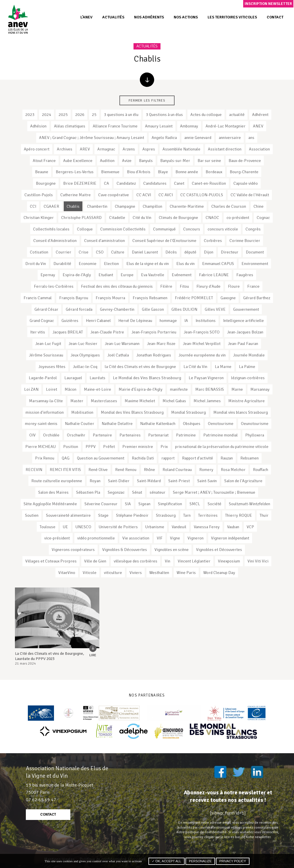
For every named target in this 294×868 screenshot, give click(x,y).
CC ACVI (144, 195)
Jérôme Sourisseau (46, 355)
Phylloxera (255, 435)
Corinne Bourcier (245, 241)
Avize (127, 161)
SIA (128, 504)
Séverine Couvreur (101, 504)
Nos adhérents (149, 17)
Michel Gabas (174, 401)
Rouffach (261, 470)
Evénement (182, 275)
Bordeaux (214, 172)
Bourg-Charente (244, 172)
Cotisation (39, 252)
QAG (66, 458)
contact (48, 814)
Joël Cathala (118, 355)
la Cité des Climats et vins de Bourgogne (140, 367)
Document (255, 252)
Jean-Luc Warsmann (122, 344)
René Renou (126, 470)
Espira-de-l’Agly (77, 275)
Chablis (73, 206)
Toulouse (48, 527)
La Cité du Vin (195, 367)
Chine (259, 206)
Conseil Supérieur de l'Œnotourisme (164, 241)
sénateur (157, 492)
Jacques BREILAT (68, 332)
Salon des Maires (53, 492)
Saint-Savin (207, 481)
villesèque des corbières (136, 561)
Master (77, 401)
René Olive (98, 470)
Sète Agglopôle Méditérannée (50, 504)
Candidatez (126, 183)
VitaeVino (67, 573)
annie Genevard (198, 138)
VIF (160, 538)
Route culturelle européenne (57, 481)
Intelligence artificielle (243, 321)
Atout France (44, 161)
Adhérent (260, 115)
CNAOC (212, 218)
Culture (118, 252)
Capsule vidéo (246, 183)
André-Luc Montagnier (226, 126)
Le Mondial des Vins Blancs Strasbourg (147, 378)
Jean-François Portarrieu (154, 332)
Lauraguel (73, 378)
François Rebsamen (150, 298)
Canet (179, 183)
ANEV (258, 126)
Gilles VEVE (215, 309)
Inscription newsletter (268, 4)
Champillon (152, 206)
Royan (95, 481)
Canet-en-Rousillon (209, 183)
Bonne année (187, 172)
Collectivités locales (51, 229)
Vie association (136, 538)
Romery (206, 470)
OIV (32, 435)
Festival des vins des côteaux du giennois (117, 286)
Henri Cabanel (98, 321)
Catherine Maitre (76, 195)
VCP (250, 527)
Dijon (209, 252)
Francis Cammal (38, 298)
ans (251, 138)
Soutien (32, 515)
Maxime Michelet (140, 401)
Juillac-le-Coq (85, 367)
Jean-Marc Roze (161, 344)
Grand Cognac (42, 321)
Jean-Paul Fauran (243, 344)
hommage (168, 321)
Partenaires (130, 435)
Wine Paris (186, 573)
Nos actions (186, 17)
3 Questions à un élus (164, 115)
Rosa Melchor (233, 470)
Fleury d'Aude (208, 286)
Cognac (263, 218)
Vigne (175, 538)
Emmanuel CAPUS (218, 264)
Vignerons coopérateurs (73, 550)
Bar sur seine (209, 161)
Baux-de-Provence (245, 161)
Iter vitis (38, 332)
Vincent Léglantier (194, 561)
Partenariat (158, 435)
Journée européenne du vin (202, 355)
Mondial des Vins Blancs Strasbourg (132, 412)
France (253, 286)
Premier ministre (138, 447)
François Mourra (110, 298)
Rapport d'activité (198, 458)
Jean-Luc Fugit (48, 344)
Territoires (208, 515)
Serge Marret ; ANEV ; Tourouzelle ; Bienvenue (214, 492)
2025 (63, 115)
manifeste (179, 389)
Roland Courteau (177, 470)
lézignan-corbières (248, 378)
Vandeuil (179, 527)
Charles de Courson (229, 206)
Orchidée (51, 435)
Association (259, 149)
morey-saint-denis (41, 423)
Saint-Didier (119, 481)
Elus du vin (185, 264)
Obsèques (192, 423)
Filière (166, 286)
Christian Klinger (39, 218)
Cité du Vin (142, 218)
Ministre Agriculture (246, 401)
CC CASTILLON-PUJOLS (202, 195)
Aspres (149, 149)
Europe (127, 275)
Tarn (187, 515)
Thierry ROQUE (239, 515)
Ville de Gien (95, 561)
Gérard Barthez (257, 298)
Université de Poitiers (118, 527)
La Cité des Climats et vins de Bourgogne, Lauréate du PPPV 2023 (50, 656)
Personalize (200, 861)
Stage (103, 515)
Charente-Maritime (187, 206)
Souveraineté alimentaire (68, 515)
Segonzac (116, 492)
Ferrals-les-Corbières (54, 286)
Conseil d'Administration (55, 241)
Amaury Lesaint (159, 126)
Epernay (48, 275)
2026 (80, 115)
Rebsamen (249, 458)
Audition (107, 161)
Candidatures (155, 183)
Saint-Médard (149, 481)
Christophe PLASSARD (81, 218)
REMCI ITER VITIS (65, 470)
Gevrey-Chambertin (117, 309)
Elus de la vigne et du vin (148, 264)
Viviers (136, 573)
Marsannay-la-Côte (46, 401)
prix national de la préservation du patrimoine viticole (222, 447)
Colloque (85, 229)
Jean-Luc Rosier (83, 344)
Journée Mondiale (249, 355)
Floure (234, 286)
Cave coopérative (114, 195)
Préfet (109, 447)
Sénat (137, 492)
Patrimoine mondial (220, 435)
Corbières (213, 241)
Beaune (42, 172)
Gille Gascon (153, 309)
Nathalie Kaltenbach (158, 423)
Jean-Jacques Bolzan (245, 332)
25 (94, 115)
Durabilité (62, 264)
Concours (192, 229)
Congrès (253, 229)
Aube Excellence (78, 161)
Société (214, 504)
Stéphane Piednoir (132, 515)
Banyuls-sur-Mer (175, 161)
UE (65, 527)
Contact (275, 17)
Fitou (184, 286)
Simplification (170, 504)
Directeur (230, 252)
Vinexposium (229, 561)
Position (71, 447)
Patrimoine (186, 435)
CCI (33, 206)
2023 (30, 115)
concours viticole (223, 229)
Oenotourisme (221, 423)
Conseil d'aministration (105, 241)
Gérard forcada (79, 309)
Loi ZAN (31, 389)
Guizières (70, 321)
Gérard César (46, 309)
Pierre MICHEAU (40, 447)
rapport (168, 458)
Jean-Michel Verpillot (202, 344)
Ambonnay (189, 126)
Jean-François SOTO (202, 332)
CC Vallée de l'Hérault (250, 195)
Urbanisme (155, 527)
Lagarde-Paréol (43, 378)
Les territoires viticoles (232, 17)
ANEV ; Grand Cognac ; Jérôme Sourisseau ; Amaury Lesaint (92, 138)
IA (186, 321)
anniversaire (230, 138)
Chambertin (97, 206)
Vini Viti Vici (258, 561)
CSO (100, 252)
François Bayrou (74, 298)
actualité (237, 115)
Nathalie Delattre (117, 423)
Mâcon (70, 389)
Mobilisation (82, 412)
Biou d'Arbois (139, 172)
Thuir (264, 515)
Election (111, 264)
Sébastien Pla (88, 492)
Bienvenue (110, 172)
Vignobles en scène (172, 550)
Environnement (255, 264)
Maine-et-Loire (97, 389)
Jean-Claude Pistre (107, 332)
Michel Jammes (207, 401)
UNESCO (83, 527)
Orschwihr (76, 435)
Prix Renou (45, 458)
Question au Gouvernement (101, 458)
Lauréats (97, 378)
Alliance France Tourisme (115, 126)
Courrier (63, 252)
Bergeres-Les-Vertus (75, 172)
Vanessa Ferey (207, 527)
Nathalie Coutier (80, 423)
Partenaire (102, 435)
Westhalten (159, 573)
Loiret (52, 389)
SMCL (195, 504)
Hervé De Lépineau (135, 321)
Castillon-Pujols (39, 195)
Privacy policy (233, 861)
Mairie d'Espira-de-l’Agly (141, 389)
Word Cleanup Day (219, 573)
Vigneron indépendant (230, 538)
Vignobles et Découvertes (219, 550)
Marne (237, 389)
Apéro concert (37, 149)
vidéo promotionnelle (96, 538)
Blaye (163, 172)
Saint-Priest (179, 481)
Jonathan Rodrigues (154, 355)
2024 (47, 115)
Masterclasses (104, 401)
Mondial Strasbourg (188, 412)
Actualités (113, 17)
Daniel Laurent (145, 252)
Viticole (90, 573)
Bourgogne (46, 183)
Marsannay (260, 389)
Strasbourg (166, 515)
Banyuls (146, 161)
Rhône (149, 470)
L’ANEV (86, 17)
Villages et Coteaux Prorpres (51, 561)
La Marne (223, 367)
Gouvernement (246, 309)
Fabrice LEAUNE (214, 275)
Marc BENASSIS (210, 389)
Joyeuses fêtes (52, 367)
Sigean (144, 504)
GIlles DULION (184, 309)
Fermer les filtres (147, 100)
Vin (168, 561)
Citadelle (117, 218)
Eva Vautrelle (153, 275)
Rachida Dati (143, 458)
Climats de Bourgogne (178, 218)
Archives (65, 149)
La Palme (247, 367)
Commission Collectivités (123, 229)
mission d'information (45, 412)
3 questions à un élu (121, 115)
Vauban (233, 527)
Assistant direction (225, 149)
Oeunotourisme (255, 423)
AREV (85, 149)
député (190, 252)
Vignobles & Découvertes (125, 550)
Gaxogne (228, 298)
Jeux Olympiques (85, 355)
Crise (84, 252)
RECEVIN (34, 470)
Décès (171, 252)
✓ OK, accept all (167, 861)
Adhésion (38, 126)
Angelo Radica (164, 138)
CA (107, 183)
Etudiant (106, 275)
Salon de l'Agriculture (243, 481)
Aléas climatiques (70, 126)
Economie (88, 264)
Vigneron (196, 538)
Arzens (129, 149)
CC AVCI (166, 195)
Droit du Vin (36, 264)
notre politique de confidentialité (202, 832)
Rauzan (227, 458)
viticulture (113, 573)
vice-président (57, 538)
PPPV (91, 447)
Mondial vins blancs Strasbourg (241, 412)
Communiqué (164, 229)
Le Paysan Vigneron (206, 378)
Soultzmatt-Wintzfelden (249, 504)
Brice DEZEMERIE (80, 183)
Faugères (245, 275)
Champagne (125, 206)
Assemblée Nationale (181, 149)
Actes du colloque (206, 115)
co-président (238, 218)
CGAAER (51, 206)
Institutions (206, 321)
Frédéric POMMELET (194, 298)
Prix (164, 447)
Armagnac (106, 149)
